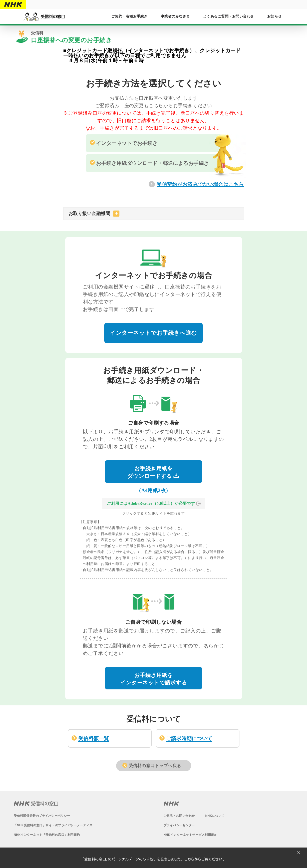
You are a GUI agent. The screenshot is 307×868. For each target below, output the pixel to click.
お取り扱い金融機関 (89, 214)
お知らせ (274, 16)
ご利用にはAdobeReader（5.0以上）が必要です (151, 503)
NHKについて (215, 815)
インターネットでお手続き (127, 143)
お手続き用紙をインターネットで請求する (153, 678)
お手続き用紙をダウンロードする (153, 472)
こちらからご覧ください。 (205, 859)
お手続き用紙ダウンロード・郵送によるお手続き (152, 163)
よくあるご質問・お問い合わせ (229, 16)
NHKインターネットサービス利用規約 (191, 834)
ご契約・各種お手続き (129, 16)
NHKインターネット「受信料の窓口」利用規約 (47, 834)
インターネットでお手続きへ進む (153, 332)
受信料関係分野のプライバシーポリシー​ (42, 815)
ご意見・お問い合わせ (179, 815)
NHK (171, 803)
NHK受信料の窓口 (36, 803)
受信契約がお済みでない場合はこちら (200, 184)
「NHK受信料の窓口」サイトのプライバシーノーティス (53, 825)
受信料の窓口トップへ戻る (155, 765)
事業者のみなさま (175, 16)
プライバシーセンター (179, 825)
